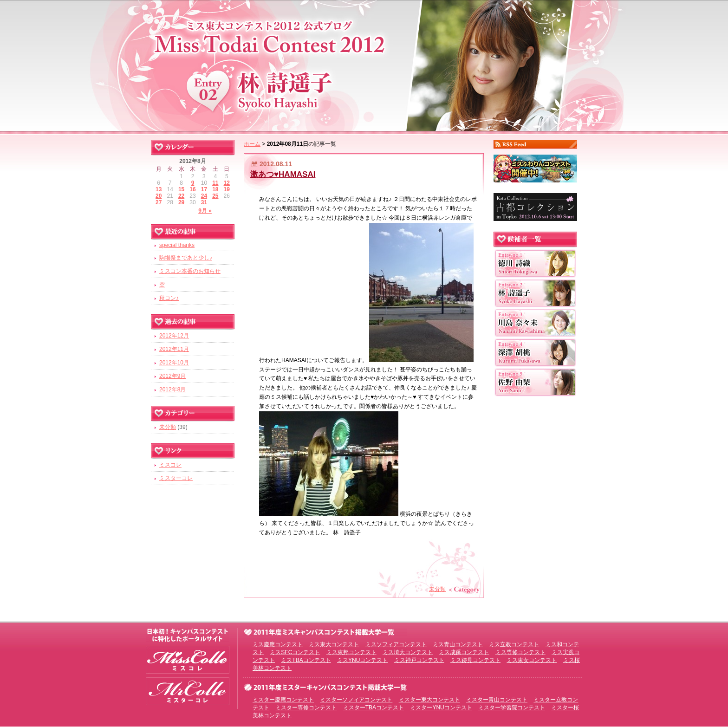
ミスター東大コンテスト (429, 700)
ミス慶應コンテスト (278, 644)
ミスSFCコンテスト (295, 652)
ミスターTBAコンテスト (374, 708)
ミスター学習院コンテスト (512, 708)
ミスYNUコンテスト (362, 660)
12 (227, 183)
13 (159, 189)
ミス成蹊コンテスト (464, 652)
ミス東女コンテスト (532, 660)
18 (215, 189)
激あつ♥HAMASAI (283, 174)
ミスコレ (170, 465)
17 (204, 189)
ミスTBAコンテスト (306, 660)
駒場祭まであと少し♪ (186, 258)
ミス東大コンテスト (334, 644)
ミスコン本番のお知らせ (190, 271)
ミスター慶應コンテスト (283, 700)
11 (215, 183)
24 (204, 196)
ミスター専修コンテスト (306, 708)
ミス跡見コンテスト (475, 660)
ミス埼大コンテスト (408, 652)
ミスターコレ (176, 478)
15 (181, 189)
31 (204, 202)
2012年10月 (174, 363)
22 (181, 196)
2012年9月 (172, 376)
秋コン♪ (169, 298)
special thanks (177, 245)
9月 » (205, 211)
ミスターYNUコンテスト (441, 708)
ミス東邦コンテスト (351, 652)
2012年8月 (172, 389)
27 (159, 202)
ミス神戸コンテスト (419, 660)
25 (215, 196)
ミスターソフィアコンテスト (356, 700)
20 (159, 196)
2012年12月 (174, 336)
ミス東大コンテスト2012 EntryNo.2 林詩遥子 (364, 64)
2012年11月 (174, 349)
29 (181, 202)
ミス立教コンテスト (514, 644)
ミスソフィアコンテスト (396, 644)
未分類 (437, 589)
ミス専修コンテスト (520, 652)
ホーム (252, 144)
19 (227, 189)
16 (192, 189)
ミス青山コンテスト (458, 644)
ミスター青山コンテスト (497, 700)
